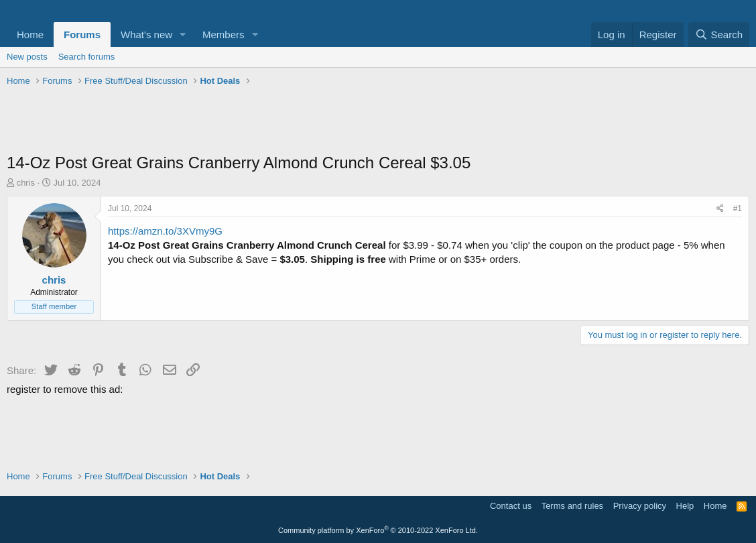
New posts (27, 57)
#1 (738, 208)
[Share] (720, 209)
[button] (183, 35)
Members (224, 35)
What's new (146, 35)
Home (30, 35)
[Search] (719, 35)
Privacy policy (640, 506)
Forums (82, 35)
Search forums (87, 57)
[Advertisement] (378, 121)
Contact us (511, 506)
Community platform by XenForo (378, 530)
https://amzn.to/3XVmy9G (165, 231)
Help (685, 506)
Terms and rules (572, 506)
